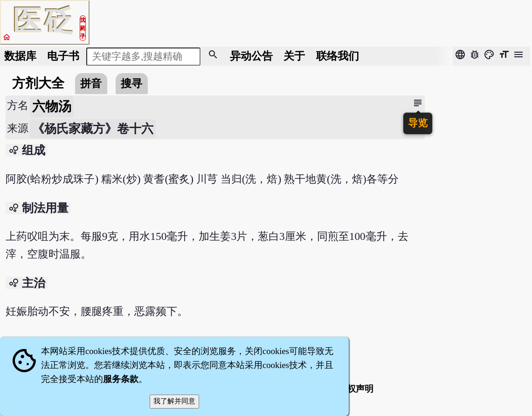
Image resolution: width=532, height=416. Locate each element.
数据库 (20, 56)
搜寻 (131, 83)
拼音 (91, 83)
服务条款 (121, 379)
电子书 (63, 56)
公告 (251, 56)
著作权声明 (351, 389)
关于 (294, 56)
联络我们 (338, 56)
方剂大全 (38, 83)
